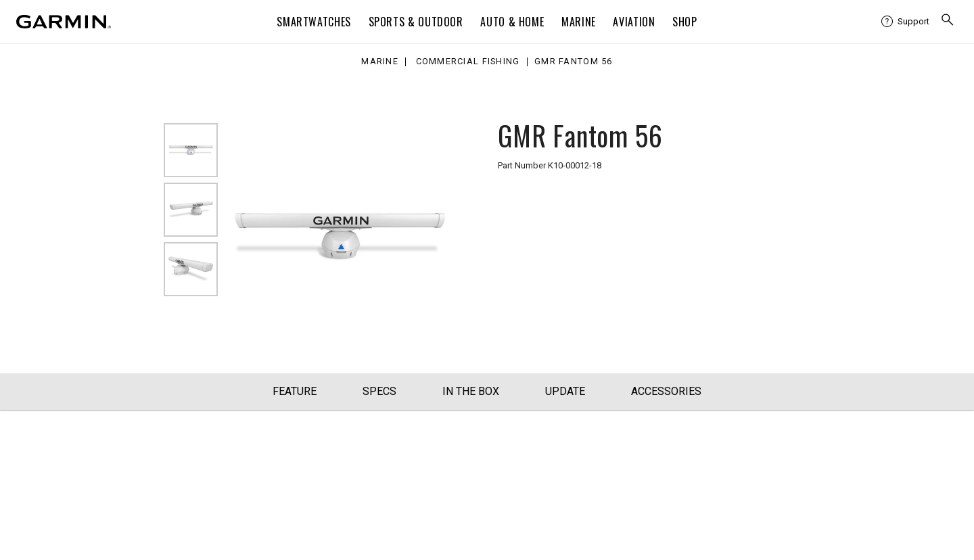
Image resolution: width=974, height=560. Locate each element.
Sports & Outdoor (416, 22)
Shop (685, 22)
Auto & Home (512, 22)
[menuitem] (905, 22)
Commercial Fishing (468, 62)
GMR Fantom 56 (574, 62)
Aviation (634, 22)
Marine (579, 22)
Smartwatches (314, 22)
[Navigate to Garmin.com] (64, 22)
